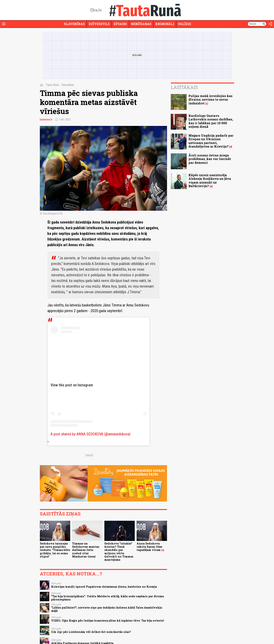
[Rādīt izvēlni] (4, 24)
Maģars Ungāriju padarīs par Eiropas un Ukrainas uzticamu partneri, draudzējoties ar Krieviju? (211, 141)
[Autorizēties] (270, 24)
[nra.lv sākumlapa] (96, 10)
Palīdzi (185, 24)
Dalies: (90, 455)
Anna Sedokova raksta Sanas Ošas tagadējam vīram (149, 547)
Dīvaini (120, 24)
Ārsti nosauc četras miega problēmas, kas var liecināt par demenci (210, 159)
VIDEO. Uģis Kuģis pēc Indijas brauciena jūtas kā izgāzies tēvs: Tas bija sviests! (108, 621)
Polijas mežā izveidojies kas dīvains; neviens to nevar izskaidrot (211, 99)
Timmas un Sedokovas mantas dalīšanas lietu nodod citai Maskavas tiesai (86, 550)
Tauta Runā (52, 85)
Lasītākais (184, 87)
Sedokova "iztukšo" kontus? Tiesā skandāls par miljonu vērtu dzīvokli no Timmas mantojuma (119, 552)
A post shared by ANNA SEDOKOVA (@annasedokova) (90, 434)
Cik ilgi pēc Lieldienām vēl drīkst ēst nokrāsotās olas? (91, 632)
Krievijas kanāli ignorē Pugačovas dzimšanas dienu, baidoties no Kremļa (104, 587)
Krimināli (165, 24)
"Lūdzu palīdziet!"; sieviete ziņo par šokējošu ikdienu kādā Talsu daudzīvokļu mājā (107, 609)
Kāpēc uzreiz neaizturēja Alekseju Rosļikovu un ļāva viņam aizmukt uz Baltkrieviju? (210, 180)
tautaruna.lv (46, 119)
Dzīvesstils (99, 24)
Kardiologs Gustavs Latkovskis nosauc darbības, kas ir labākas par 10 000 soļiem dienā (211, 121)
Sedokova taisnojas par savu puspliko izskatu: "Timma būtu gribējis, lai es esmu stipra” (55, 550)
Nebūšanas (141, 24)
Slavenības (74, 24)
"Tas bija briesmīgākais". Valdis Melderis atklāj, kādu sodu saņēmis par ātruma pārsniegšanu (107, 598)
